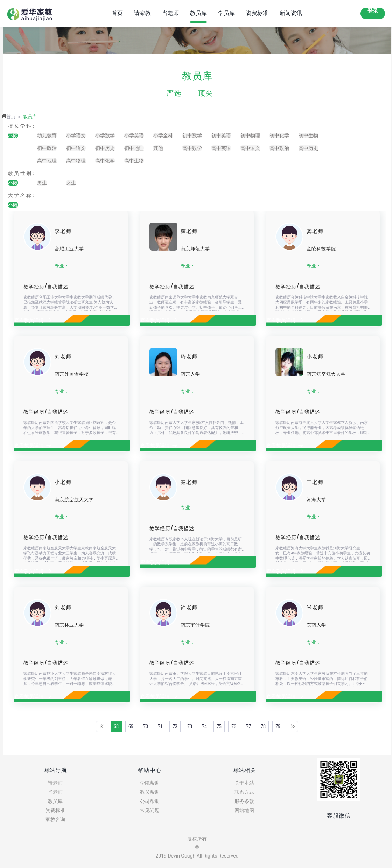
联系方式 (244, 792)
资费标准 (257, 13)
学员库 (226, 13)
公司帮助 (150, 801)
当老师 (170, 13)
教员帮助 (150, 792)
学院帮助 (150, 783)
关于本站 (244, 783)
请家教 (142, 13)
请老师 (55, 783)
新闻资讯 (291, 13)
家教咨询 (55, 819)
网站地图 (244, 810)
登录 (373, 11)
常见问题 (150, 810)
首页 (117, 13)
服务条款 (244, 801)
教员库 (198, 13)
